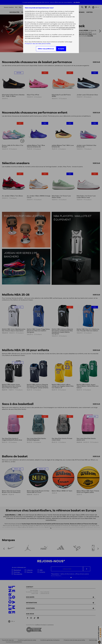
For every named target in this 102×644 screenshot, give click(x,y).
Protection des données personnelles (38, 44)
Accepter (61, 49)
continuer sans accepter (67, 27)
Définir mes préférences (46, 49)
